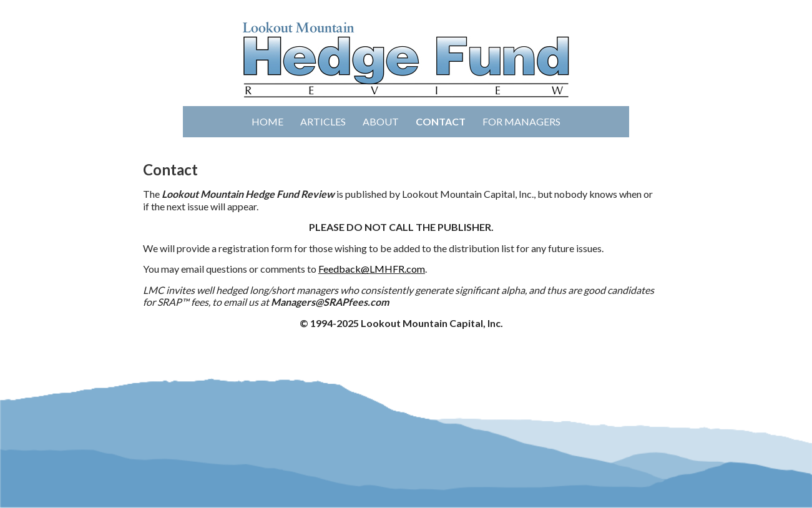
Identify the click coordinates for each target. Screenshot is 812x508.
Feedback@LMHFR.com (372, 269)
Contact (441, 121)
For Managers (521, 121)
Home (267, 121)
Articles (323, 121)
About (381, 121)
